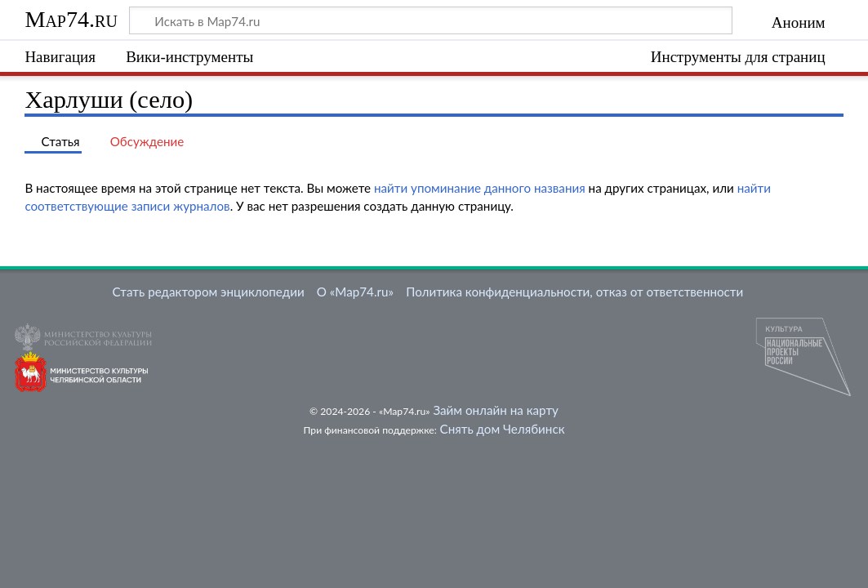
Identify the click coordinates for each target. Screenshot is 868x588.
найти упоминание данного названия (480, 188)
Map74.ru (71, 19)
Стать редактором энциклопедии (209, 292)
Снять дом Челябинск (503, 429)
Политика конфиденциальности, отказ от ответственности (574, 292)
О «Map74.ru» (355, 292)
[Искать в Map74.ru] (431, 20)
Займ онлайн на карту (495, 410)
